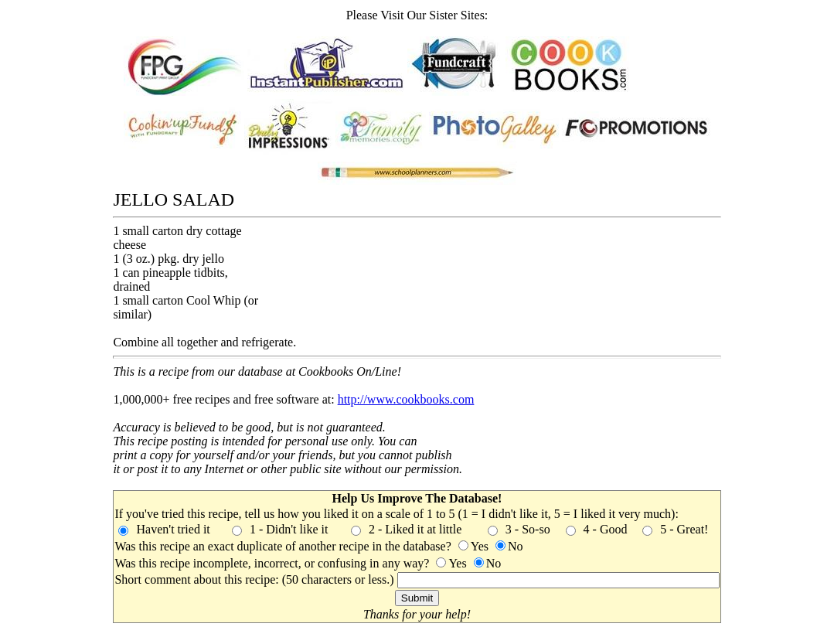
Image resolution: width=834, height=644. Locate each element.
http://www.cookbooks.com (406, 399)
